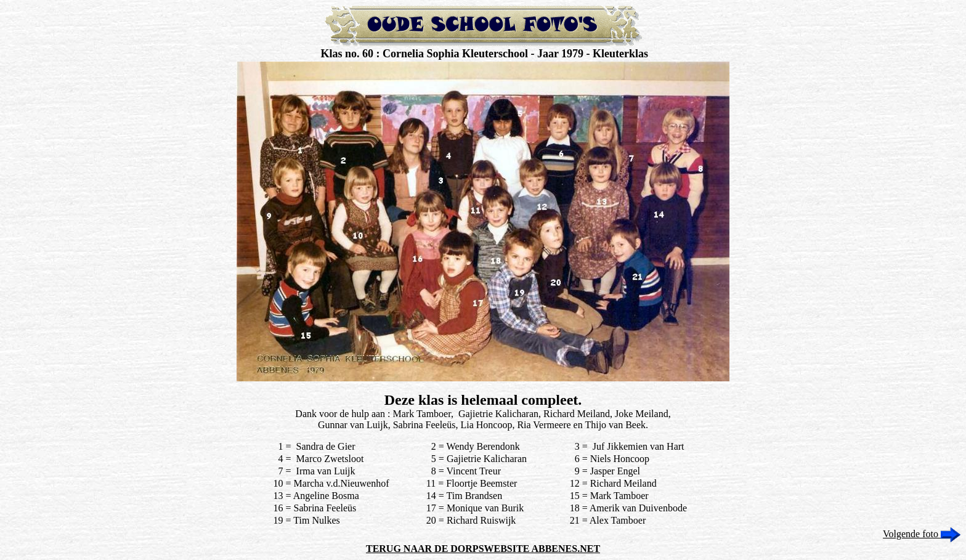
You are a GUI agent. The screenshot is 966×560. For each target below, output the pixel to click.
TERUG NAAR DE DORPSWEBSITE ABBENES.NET (483, 549)
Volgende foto (922, 534)
